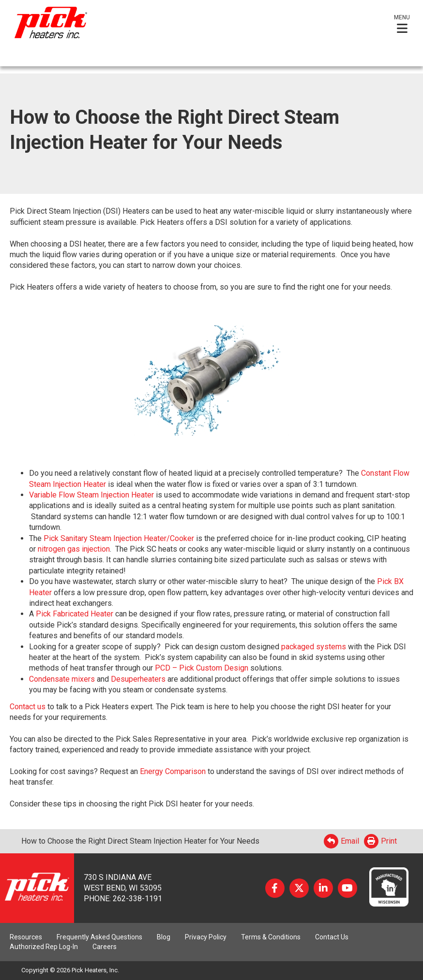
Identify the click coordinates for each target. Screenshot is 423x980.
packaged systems (314, 647)
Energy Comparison (173, 771)
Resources (26, 937)
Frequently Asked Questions (99, 937)
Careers (105, 947)
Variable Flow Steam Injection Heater (91, 495)
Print (380, 841)
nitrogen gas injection (74, 549)
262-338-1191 (137, 899)
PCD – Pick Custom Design (202, 668)
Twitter (299, 888)
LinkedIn (323, 888)
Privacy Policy (206, 937)
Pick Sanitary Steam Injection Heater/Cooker (119, 538)
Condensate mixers (62, 679)
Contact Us (332, 937)
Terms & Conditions (271, 937)
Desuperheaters (138, 679)
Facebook (275, 888)
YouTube (347, 888)
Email (341, 841)
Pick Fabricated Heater (75, 614)
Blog (164, 937)
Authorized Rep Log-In (44, 947)
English (22, 57)
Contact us (28, 707)
